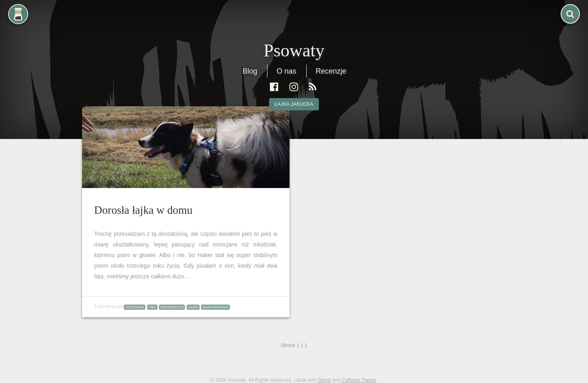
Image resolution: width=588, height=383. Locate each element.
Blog (250, 71)
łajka (193, 307)
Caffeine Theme (359, 380)
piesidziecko (172, 307)
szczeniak (135, 307)
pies (152, 307)
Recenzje (331, 71)
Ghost (324, 380)
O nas (286, 71)
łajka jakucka (294, 104)
